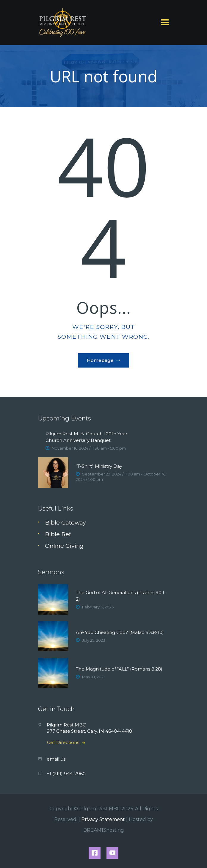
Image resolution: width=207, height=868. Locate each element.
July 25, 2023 (94, 640)
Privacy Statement (103, 819)
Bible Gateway (65, 522)
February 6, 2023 (98, 607)
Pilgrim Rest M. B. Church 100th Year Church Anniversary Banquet (86, 437)
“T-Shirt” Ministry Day (99, 466)
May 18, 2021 (93, 677)
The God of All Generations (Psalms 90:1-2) (121, 596)
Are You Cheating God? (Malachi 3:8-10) (120, 632)
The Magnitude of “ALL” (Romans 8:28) (119, 669)
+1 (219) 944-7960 (66, 774)
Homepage (100, 360)
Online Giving (64, 546)
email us (56, 759)
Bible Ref (58, 534)
